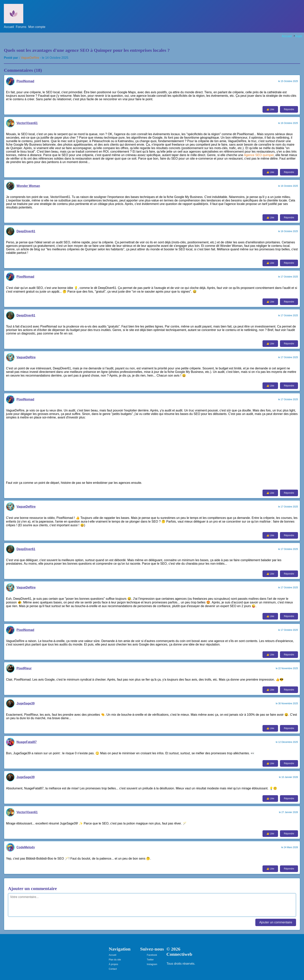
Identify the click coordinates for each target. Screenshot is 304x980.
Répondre (289, 109)
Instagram (152, 964)
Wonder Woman (28, 186)
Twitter (150, 960)
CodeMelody (26, 847)
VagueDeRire (30, 58)
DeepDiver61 (26, 231)
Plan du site (115, 960)
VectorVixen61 (27, 123)
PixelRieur (24, 668)
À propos (113, 964)
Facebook (152, 955)
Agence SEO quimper (259, 155)
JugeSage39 (25, 703)
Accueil (9, 27)
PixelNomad (25, 81)
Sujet (299, 36)
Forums (21, 27)
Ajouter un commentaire (276, 922)
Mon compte (37, 27)
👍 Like (270, 109)
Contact (113, 969)
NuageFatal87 (27, 742)
